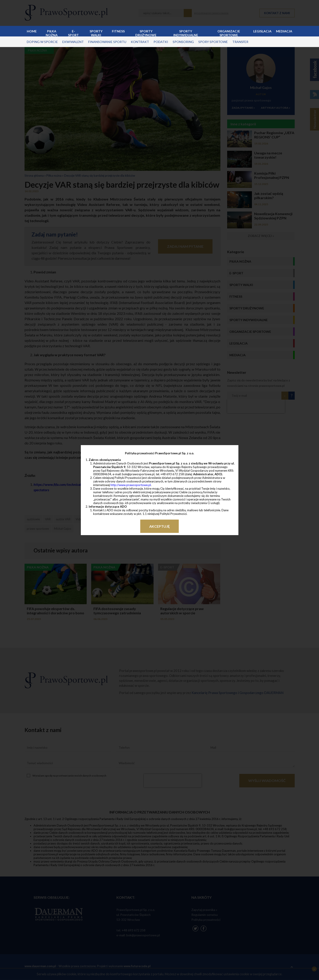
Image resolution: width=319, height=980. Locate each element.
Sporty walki (96, 33)
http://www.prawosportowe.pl (131, 485)
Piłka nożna (52, 33)
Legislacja (262, 31)
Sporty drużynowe (146, 33)
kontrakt (140, 42)
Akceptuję (159, 526)
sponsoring (183, 42)
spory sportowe (213, 42)
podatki (161, 42)
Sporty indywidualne (186, 33)
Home (32, 31)
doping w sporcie (42, 42)
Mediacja (284, 31)
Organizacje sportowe (229, 33)
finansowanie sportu (107, 42)
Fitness (118, 31)
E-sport (73, 33)
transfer (240, 42)
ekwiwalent (73, 42)
